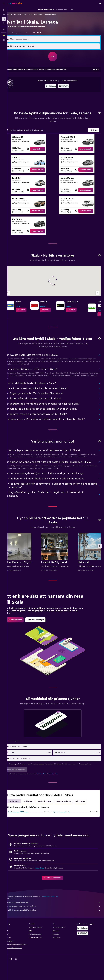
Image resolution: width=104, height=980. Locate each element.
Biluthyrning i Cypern (27, 14)
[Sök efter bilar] (4, 19)
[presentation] (67, 89)
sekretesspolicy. (59, 788)
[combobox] (19, 36)
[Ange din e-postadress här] (58, 773)
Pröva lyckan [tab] (86, 816)
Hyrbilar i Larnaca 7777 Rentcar (24, 827)
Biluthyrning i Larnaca (42, 14)
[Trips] (4, 29)
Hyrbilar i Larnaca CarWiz (65, 827)
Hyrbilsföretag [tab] (20, 816)
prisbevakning (45, 883)
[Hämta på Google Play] (54, 89)
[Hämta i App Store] (67, 89)
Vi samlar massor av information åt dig (57, 921)
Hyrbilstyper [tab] (34, 816)
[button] (4, 3)
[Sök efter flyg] (4, 10)
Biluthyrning (14, 14)
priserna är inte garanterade (56, 911)
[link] (42, 156)
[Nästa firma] (98, 300)
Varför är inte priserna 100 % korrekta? (57, 925)
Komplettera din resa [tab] (69, 816)
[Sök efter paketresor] (4, 23)
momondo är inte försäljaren (57, 917)
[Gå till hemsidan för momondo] (15, 3)
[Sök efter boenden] (4, 14)
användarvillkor (47, 788)
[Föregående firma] (14, 300)
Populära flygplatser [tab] (50, 816)
